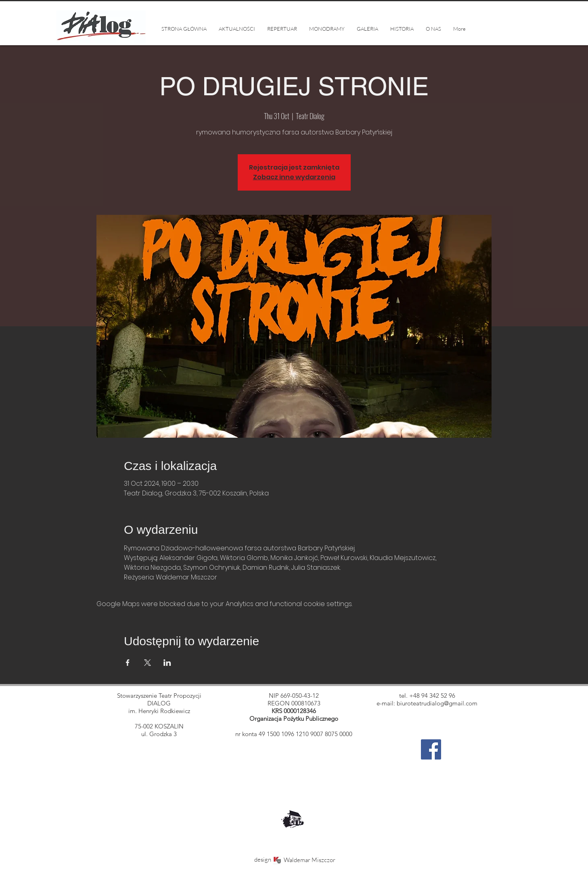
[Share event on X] (148, 663)
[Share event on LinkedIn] (167, 663)
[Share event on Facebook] (128, 663)
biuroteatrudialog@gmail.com (437, 703)
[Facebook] (431, 749)
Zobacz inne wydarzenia (294, 177)
